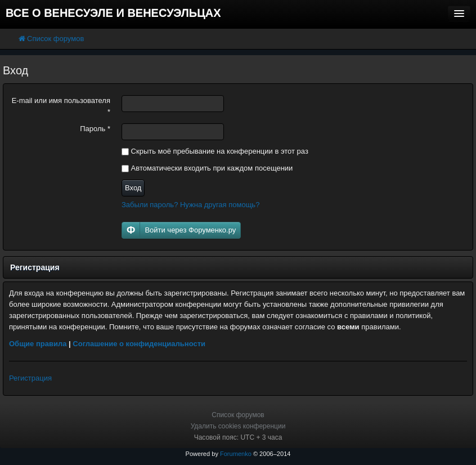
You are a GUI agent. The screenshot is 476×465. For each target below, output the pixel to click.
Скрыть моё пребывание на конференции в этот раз (215, 151)
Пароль (95, 129)
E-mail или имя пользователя (61, 106)
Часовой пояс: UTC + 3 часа (238, 437)
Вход (133, 188)
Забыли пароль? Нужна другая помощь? (190, 205)
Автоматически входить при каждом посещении (207, 168)
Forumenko (236, 454)
